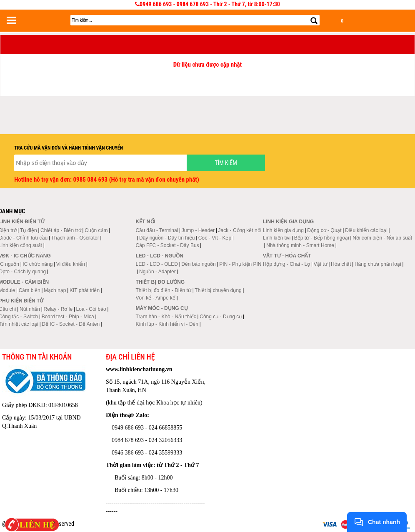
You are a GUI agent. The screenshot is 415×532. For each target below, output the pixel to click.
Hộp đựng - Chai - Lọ (286, 264)
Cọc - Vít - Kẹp (215, 238)
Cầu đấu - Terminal (157, 230)
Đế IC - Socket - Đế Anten (71, 324)
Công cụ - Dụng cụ (221, 317)
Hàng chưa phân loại (378, 264)
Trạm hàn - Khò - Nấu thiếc (166, 317)
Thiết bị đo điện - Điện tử (164, 290)
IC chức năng (37, 264)
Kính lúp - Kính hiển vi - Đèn (167, 324)
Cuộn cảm (96, 230)
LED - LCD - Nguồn (160, 256)
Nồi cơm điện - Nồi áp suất (382, 238)
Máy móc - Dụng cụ (162, 308)
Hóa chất (341, 264)
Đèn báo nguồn (198, 264)
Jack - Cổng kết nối (240, 230)
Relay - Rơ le (58, 309)
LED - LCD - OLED (157, 264)
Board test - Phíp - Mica (68, 317)
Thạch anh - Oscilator (75, 238)
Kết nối (146, 222)
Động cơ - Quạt (324, 230)
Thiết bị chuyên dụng (218, 290)
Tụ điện (29, 230)
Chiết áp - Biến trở (61, 230)
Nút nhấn (30, 309)
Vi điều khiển (71, 264)
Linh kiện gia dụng (283, 230)
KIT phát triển (85, 290)
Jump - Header (198, 230)
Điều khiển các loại (366, 230)
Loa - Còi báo (91, 309)
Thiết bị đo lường (160, 282)
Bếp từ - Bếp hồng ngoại (322, 238)
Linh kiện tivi (277, 238)
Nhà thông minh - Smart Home (300, 245)
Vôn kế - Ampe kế (156, 298)
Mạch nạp (55, 290)
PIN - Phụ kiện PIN (240, 264)
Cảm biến (30, 290)
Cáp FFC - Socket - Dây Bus (167, 245)
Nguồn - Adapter (157, 272)
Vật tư (321, 264)
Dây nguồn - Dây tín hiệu (167, 238)
